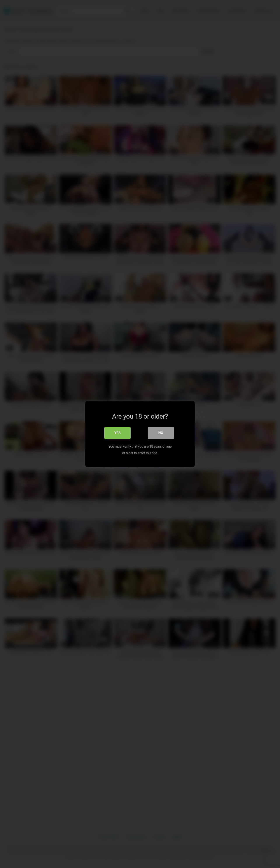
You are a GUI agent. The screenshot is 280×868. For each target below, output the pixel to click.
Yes (118, 433)
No (161, 433)
